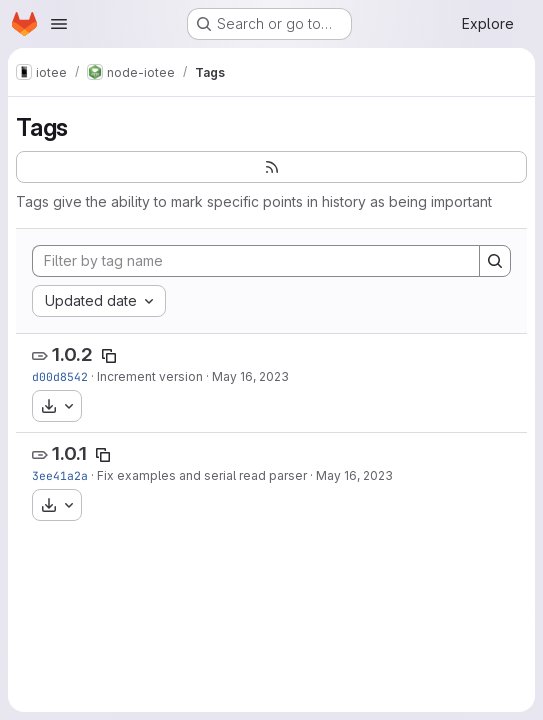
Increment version (150, 376)
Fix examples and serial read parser (202, 475)
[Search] (495, 261)
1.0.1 (69, 453)
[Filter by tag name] (256, 261)
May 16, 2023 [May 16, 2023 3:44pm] (354, 475)
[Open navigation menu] (59, 24)
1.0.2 (72, 354)
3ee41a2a (60, 475)
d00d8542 (60, 376)
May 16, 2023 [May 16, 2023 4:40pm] (250, 376)
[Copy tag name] (109, 356)
